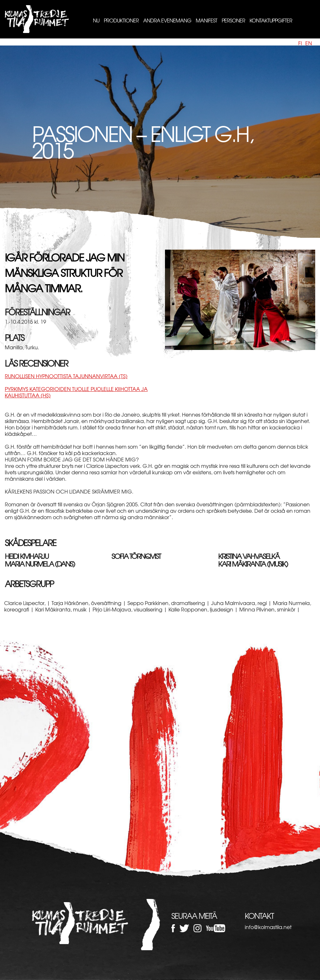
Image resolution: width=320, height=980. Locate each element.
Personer (233, 20)
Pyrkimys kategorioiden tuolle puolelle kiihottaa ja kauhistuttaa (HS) (76, 392)
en (309, 43)
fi (300, 43)
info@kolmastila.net (268, 927)
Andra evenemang (167, 20)
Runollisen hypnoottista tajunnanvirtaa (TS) (66, 376)
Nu (96, 20)
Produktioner (121, 20)
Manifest (206, 20)
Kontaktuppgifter (271, 20)
